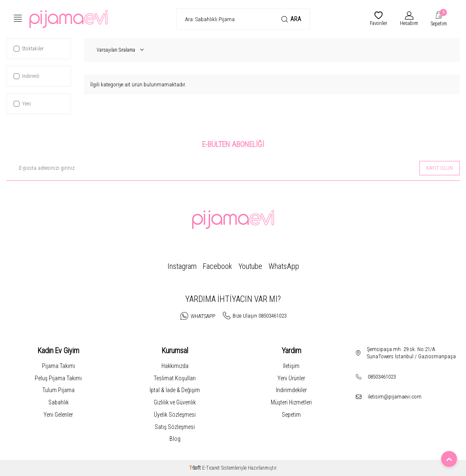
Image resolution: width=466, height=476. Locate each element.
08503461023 (382, 377)
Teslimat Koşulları (175, 378)
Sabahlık (58, 402)
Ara (291, 19)
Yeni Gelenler (58, 415)
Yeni (22, 104)
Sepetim (291, 415)
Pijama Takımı (58, 366)
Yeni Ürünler (291, 378)
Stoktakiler (29, 49)
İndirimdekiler (291, 390)
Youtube (250, 266)
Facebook (218, 266)
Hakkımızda (175, 366)
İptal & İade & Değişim (175, 390)
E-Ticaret (211, 468)
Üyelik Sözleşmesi (175, 415)
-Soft (196, 468)
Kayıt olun (440, 168)
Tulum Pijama (58, 390)
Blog (175, 439)
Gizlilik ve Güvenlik (175, 402)
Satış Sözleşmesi (175, 427)
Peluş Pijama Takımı (58, 378)
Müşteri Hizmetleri (291, 402)
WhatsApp (284, 266)
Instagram (182, 266)
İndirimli (26, 76)
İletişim (291, 366)
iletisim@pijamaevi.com (395, 397)
